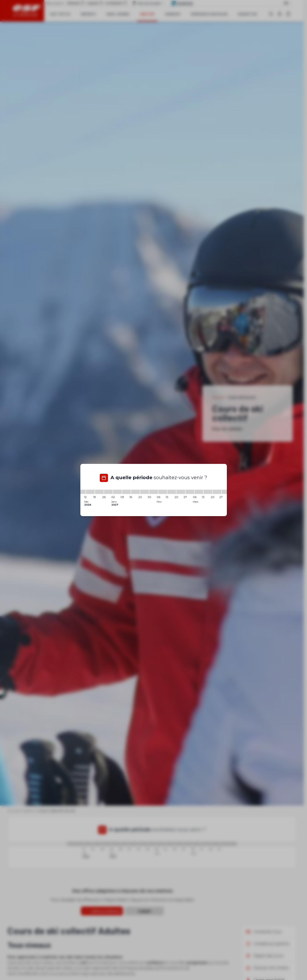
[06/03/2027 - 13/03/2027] (199, 492)
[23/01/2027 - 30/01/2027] (145, 492)
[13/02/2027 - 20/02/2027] (172, 492)
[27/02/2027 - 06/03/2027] (190, 492)
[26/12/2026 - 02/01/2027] (108, 492)
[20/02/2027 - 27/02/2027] (181, 492)
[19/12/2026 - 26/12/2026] (99, 492)
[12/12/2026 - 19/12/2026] (90, 492)
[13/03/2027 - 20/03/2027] (208, 492)
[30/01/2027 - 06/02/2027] (154, 492)
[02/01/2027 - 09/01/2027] (117, 492)
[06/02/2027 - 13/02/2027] (163, 492)
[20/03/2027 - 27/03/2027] (217, 492)
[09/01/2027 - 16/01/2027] (126, 492)
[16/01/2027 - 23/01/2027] (136, 492)
